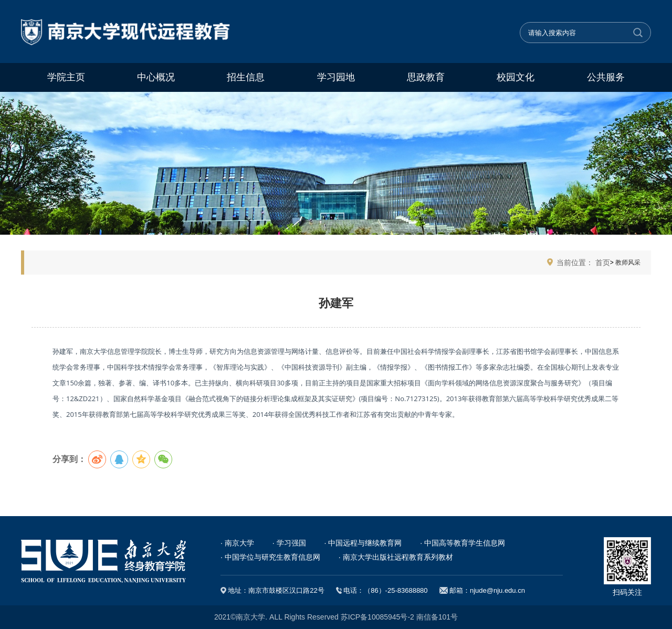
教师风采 (627, 263)
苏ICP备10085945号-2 (377, 617)
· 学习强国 (289, 543)
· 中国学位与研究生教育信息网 (270, 557)
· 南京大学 (237, 543)
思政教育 (426, 77)
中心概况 (156, 77)
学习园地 (336, 77)
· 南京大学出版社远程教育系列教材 (396, 557)
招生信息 (246, 77)
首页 (603, 263)
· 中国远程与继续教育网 (363, 543)
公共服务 (606, 77)
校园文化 (516, 77)
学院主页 (66, 77)
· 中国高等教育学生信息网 (463, 543)
